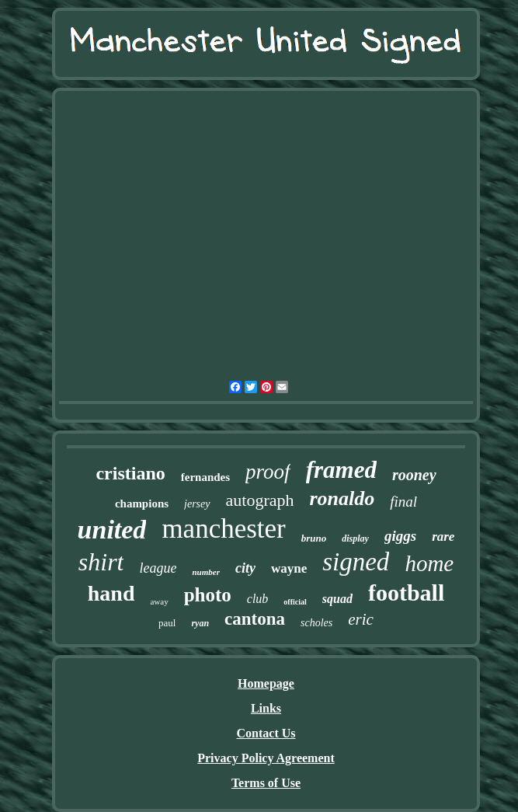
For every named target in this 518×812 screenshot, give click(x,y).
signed (356, 562)
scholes (316, 623)
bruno (314, 538)
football (406, 592)
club (258, 599)
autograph (260, 500)
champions (142, 504)
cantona (255, 619)
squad (337, 599)
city (245, 568)
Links (266, 708)
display (355, 538)
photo (208, 595)
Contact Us (266, 733)
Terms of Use (266, 783)
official (295, 602)
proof (268, 472)
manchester (223, 529)
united (112, 530)
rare (443, 537)
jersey (197, 504)
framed (341, 470)
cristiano (130, 473)
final (403, 502)
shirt (101, 562)
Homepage (266, 683)
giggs (400, 536)
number (205, 572)
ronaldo (342, 498)
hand (111, 593)
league (158, 568)
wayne (289, 568)
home (429, 563)
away (159, 601)
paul (167, 623)
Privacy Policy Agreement (266, 758)
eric (361, 619)
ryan (200, 623)
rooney (414, 475)
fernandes (205, 477)
